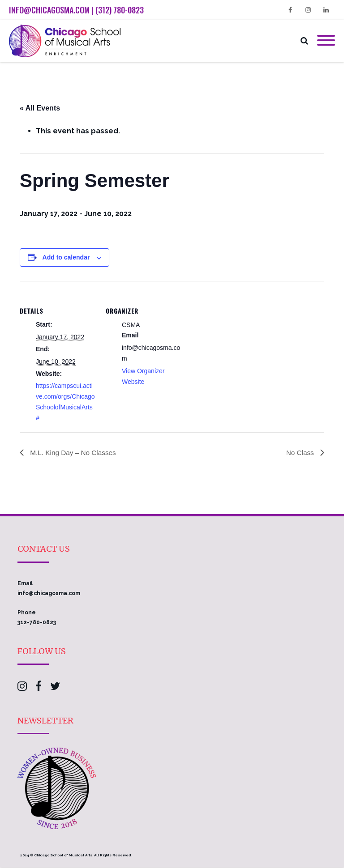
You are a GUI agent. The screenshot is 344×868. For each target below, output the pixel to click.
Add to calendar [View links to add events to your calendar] (66, 257)
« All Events (40, 108)
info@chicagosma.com (49, 593)
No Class (300, 453)
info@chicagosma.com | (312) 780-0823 (76, 10)
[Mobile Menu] (326, 41)
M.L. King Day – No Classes (74, 453)
